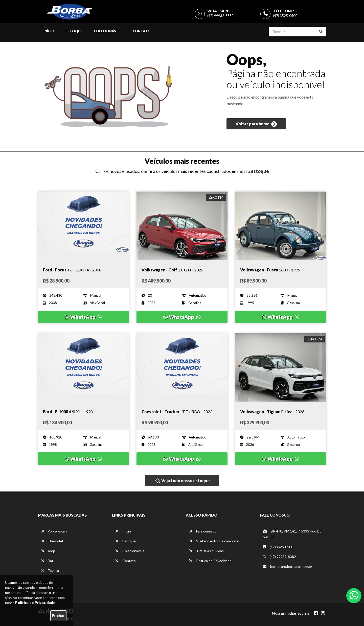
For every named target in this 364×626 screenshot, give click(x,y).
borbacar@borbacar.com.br (288, 566)
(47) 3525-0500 (285, 16)
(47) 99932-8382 (220, 16)
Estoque (74, 31)
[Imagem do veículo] (83, 226)
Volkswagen (54, 531)
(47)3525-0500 (278, 547)
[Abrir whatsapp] (354, 595)
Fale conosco (203, 531)
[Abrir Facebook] (316, 613)
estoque (260, 171)
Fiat (47, 561)
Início (49, 31)
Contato (142, 31)
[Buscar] (321, 32)
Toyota (50, 571)
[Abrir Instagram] (323, 613)
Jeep (48, 551)
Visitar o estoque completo (214, 541)
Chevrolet (52, 541)
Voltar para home (256, 124)
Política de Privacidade (210, 561)
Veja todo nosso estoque (183, 481)
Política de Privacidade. (36, 603)
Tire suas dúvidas (206, 551)
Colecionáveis (108, 31)
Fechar (58, 616)
